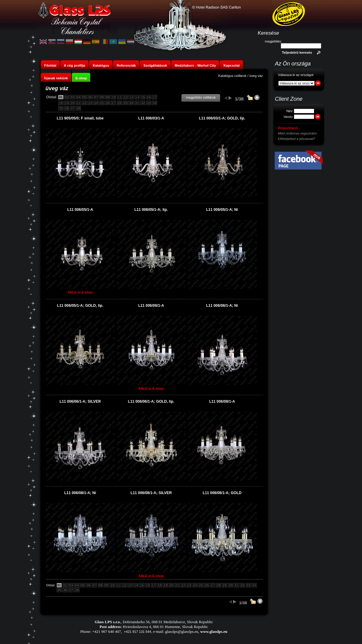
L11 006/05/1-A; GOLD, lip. (80, 306)
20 (72, 103)
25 (102, 103)
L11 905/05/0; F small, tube (80, 118)
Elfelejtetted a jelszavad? (297, 139)
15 (143, 97)
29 (125, 103)
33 (149, 103)
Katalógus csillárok (232, 76)
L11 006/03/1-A (151, 118)
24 (96, 103)
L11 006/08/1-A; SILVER (151, 493)
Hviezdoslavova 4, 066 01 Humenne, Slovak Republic (165, 627)
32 (143, 103)
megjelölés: (273, 41)
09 (108, 97)
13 (131, 97)
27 (114, 103)
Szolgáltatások (155, 65)
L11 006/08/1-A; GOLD (222, 493)
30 (131, 103)
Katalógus (101, 65)
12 (125, 97)
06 (90, 97)
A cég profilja (75, 65)
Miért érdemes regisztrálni (298, 133)
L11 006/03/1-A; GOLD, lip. (222, 118)
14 (137, 97)
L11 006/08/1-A (222, 401)
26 (108, 103)
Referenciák (126, 65)
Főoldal (50, 65)
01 (61, 97)
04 (78, 97)
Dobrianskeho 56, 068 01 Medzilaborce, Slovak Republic (168, 622)
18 (61, 103)
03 (72, 97)
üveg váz (256, 76)
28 (120, 103)
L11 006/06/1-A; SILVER (80, 401)
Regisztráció (288, 128)
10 (114, 97)
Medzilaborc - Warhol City (195, 65)
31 (137, 103)
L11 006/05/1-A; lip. (151, 210)
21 (78, 103)
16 (149, 97)
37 (72, 108)
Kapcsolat (231, 65)
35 (61, 108)
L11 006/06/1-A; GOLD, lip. (151, 401)
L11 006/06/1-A (151, 306)
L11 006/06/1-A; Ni (222, 306)
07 (96, 97)
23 (90, 103)
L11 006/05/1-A (80, 210)
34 (155, 103)
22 (84, 103)
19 (67, 103)
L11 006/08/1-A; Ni (80, 493)
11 (120, 97)
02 (67, 97)
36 (67, 108)
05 (84, 97)
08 (102, 97)
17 (155, 97)
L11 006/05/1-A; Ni (222, 210)
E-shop (81, 78)
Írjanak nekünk (56, 78)
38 (78, 108)
